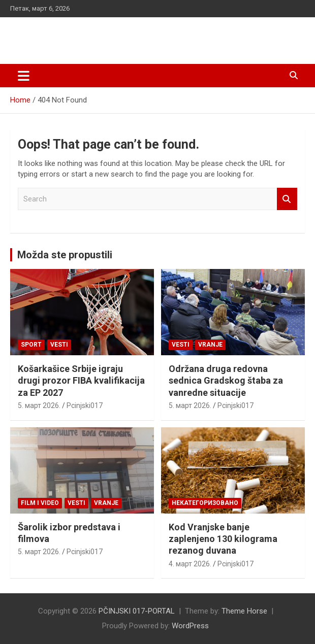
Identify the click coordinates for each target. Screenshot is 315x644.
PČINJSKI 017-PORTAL (89, 35)
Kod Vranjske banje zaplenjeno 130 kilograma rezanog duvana (223, 539)
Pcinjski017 (85, 405)
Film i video (40, 503)
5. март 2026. (39, 405)
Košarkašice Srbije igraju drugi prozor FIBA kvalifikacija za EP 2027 (81, 381)
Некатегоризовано (205, 503)
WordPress (190, 626)
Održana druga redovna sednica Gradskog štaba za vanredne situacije (226, 381)
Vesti (59, 345)
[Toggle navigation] (24, 76)
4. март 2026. (190, 564)
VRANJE (210, 345)
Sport (31, 345)
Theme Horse (244, 611)
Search (287, 199)
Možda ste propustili (65, 255)
